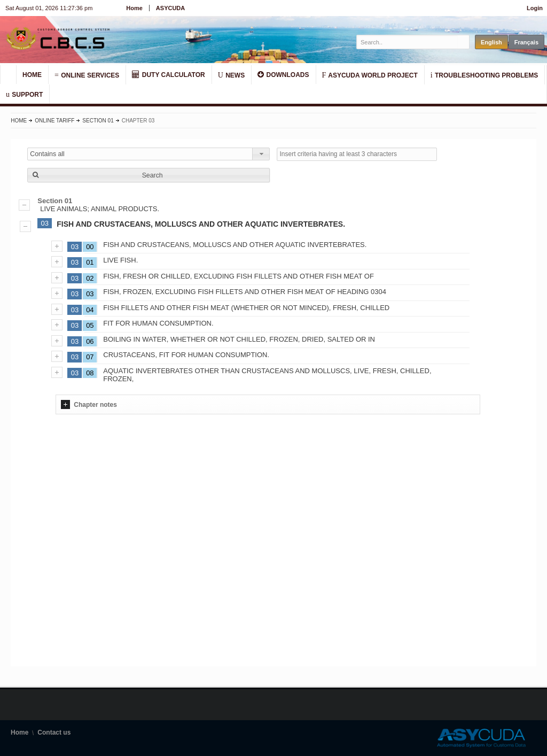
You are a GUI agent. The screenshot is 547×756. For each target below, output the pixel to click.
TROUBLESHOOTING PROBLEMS (485, 75)
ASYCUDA (170, 8)
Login (535, 8)
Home (134, 8)
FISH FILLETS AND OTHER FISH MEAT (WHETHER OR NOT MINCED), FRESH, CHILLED (246, 308)
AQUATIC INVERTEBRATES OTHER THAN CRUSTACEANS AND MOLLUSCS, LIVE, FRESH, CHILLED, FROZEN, (267, 375)
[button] (149, 175)
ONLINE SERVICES (87, 75)
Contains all (47, 154)
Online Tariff (54, 121)
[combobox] (149, 154)
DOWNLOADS (283, 75)
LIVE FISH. (120, 260)
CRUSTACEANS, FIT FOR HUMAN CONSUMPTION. (186, 355)
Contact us (54, 732)
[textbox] (407, 42)
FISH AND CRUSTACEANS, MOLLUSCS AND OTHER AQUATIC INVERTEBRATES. (201, 224)
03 (45, 223)
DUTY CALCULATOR (168, 75)
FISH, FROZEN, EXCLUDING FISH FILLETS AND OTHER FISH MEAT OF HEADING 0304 (245, 292)
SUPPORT (24, 94)
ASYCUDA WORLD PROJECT (370, 75)
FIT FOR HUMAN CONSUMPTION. (158, 323)
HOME (32, 75)
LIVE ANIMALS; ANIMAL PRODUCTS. (273, 205)
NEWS (231, 75)
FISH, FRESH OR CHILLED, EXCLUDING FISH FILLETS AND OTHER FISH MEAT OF (239, 276)
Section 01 (98, 121)
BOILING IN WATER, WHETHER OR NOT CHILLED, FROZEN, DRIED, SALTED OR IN (239, 339)
